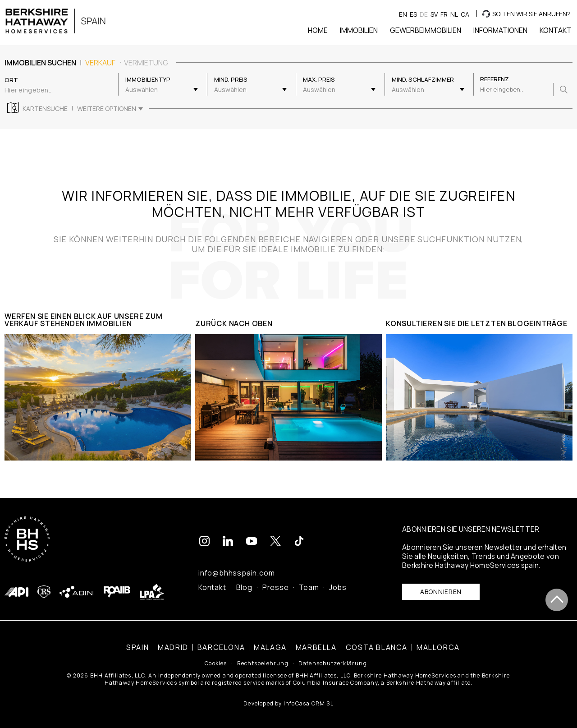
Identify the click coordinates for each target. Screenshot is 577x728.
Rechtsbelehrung (263, 663)
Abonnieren (441, 590)
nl (454, 14)
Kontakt (212, 586)
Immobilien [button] (359, 30)
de (424, 14)
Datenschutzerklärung (333, 663)
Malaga (270, 646)
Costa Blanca (377, 646)
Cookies (216, 663)
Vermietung (146, 63)
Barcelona (221, 646)
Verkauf (100, 63)
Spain (137, 646)
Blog (244, 586)
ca (465, 14)
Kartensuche (45, 109)
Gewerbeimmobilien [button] (426, 30)
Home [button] (318, 30)
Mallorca (438, 646)
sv (434, 14)
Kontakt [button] (556, 30)
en (403, 14)
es (413, 14)
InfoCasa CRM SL (309, 702)
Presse (276, 586)
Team (309, 586)
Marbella (316, 646)
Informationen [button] (500, 30)
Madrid (173, 646)
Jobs (338, 586)
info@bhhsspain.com (236, 571)
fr (444, 14)
